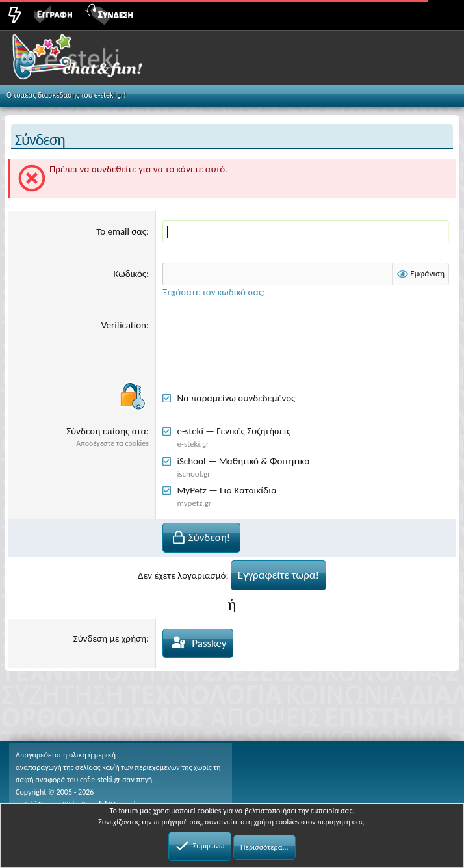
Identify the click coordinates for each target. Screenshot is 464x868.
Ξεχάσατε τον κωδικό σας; (214, 292)
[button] (440, 14)
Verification (124, 325)
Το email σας (121, 231)
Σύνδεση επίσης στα (106, 431)
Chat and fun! (92, 61)
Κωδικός (130, 274)
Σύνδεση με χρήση (110, 638)
